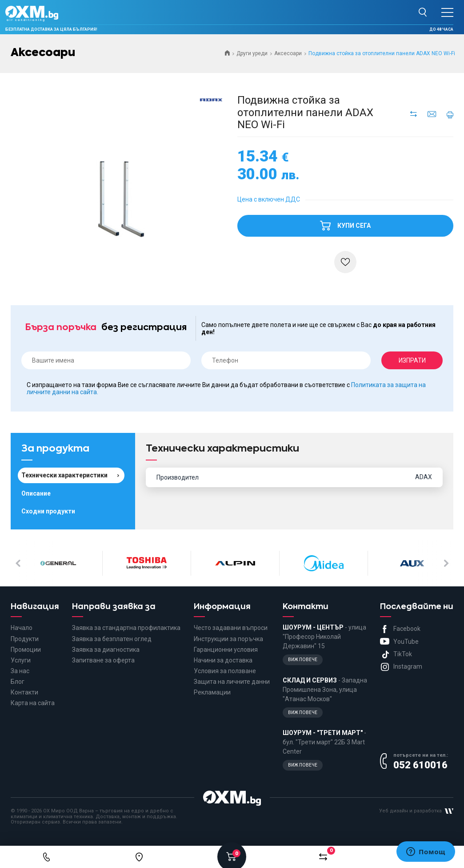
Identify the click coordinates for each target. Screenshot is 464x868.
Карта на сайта (33, 703)
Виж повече (303, 660)
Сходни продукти (48, 511)
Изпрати (412, 360)
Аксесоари (288, 53)
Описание (36, 493)
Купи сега (346, 222)
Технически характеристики (64, 475)
